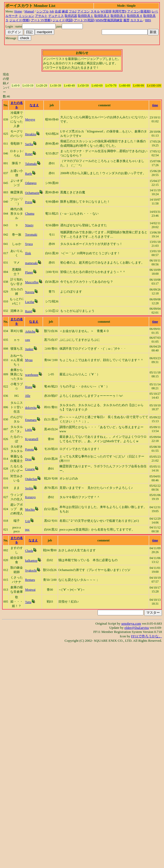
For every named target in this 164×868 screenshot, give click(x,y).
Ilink (28, 253)
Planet (29, 272)
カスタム (136, 20)
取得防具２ (102, 16)
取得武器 (71, 16)
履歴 (126, 20)
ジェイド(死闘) (63, 20)
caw (28, 340)
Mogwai (30, 590)
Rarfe (29, 174)
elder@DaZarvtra (137, 628)
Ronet (29, 154)
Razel (29, 311)
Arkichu (30, 331)
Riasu (29, 387)
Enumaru (31, 420)
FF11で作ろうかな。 (146, 636)
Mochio (30, 510)
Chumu (30, 214)
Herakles (31, 134)
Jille (28, 396)
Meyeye (30, 119)
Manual (29, 11)
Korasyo (30, 497)
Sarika (29, 144)
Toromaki (31, 235)
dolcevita (31, 408)
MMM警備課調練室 (109, 20)
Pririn (29, 202)
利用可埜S (119, 11)
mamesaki (32, 263)
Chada (29, 551)
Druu (28, 459)
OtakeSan (31, 479)
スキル (95, 11)
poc (27, 530)
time (155, 105)
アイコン (84, 11)
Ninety (29, 225)
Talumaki (31, 164)
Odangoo (31, 183)
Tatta (28, 602)
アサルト (41, 16)
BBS (148, 20)
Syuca (29, 244)
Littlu (29, 430)
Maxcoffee (32, 282)
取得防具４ (135, 16)
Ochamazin (32, 193)
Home (18, 11)
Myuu (29, 360)
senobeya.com (131, 623)
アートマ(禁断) (41, 20)
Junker (29, 349)
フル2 (73, 11)
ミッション (26, 16)
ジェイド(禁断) (20, 20)
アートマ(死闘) (84, 20)
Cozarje (30, 469)
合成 (58, 11)
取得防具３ (118, 16)
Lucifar (30, 302)
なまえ (34, 105)
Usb (28, 521)
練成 (65, 11)
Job (52, 11)
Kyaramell (32, 439)
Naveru (30, 292)
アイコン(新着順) (139, 11)
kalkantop (31, 561)
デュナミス (56, 16)
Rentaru (30, 580)
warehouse (32, 375)
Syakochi (31, 570)
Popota (29, 449)
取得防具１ (86, 16)
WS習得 (106, 11)
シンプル (43, 11)
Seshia (29, 488)
